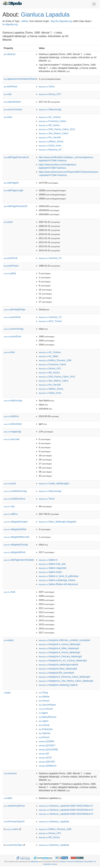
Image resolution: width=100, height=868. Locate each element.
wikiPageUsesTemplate (19, 560)
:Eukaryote (46, 729)
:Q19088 (46, 741)
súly (9, 506)
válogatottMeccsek (17, 537)
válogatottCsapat (16, 522)
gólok (10, 273)
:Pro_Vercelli (50, 137)
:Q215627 (47, 745)
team (8, 117)
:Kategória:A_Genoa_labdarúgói (59, 644)
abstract (10, 54)
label (8, 798)
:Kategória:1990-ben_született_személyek (64, 640)
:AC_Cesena (50, 117)
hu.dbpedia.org (10, 24)
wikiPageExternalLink (16, 157)
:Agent (43, 713)
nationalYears (12, 102)
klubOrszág (13, 401)
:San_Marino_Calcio (53, 133)
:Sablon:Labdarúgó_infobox (57, 580)
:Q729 (45, 758)
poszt (10, 483)
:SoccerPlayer (47, 705)
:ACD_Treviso (50, 321)
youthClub (11, 258)
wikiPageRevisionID (16, 206)
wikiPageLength (14, 190)
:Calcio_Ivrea (50, 146)
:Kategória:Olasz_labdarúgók (58, 669)
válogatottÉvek (15, 552)
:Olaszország (50, 109)
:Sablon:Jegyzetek (53, 568)
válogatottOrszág (16, 545)
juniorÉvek (12, 336)
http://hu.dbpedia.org (61, 21)
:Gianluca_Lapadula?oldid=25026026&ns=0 (66, 810)
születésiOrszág (15, 491)
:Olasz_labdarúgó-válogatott (57, 522)
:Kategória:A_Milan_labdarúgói (59, 648)
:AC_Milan (49, 356)
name (12, 829)
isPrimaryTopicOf (14, 821)
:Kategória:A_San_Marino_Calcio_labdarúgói (66, 681)
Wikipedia (34, 861)
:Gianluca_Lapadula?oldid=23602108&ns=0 (66, 806)
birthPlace (11, 87)
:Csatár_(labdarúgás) (54, 483)
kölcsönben (13, 424)
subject (9, 640)
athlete (25, 21)
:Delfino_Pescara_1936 (55, 360)
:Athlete (44, 697)
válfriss (11, 514)
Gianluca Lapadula (45, 15)
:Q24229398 (48, 749)
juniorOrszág (14, 329)
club (8, 94)
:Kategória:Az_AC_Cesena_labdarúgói (63, 661)
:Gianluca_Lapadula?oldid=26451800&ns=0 (66, 814)
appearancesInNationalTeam (20, 79)
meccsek (12, 439)
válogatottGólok (15, 529)
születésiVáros (15, 499)
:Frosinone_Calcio (52, 121)
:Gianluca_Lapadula (54, 821)
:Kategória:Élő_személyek (56, 673)
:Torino (47, 87)
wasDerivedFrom (14, 806)
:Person (44, 701)
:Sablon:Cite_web (52, 564)
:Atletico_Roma (51, 141)
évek (9, 592)
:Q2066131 (48, 766)
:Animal (44, 725)
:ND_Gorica (49, 125)
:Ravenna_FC (50, 150)
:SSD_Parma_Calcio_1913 (57, 129)
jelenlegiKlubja (14, 309)
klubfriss (11, 416)
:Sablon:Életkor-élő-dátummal (58, 584)
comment (10, 773)
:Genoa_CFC (50, 94)
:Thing (43, 693)
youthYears (11, 266)
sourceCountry (13, 109)
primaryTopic (14, 845)
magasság (12, 432)
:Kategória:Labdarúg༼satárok (58, 685)
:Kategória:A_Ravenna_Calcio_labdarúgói (64, 677)
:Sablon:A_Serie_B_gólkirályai (59, 576)
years (8, 222)
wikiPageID (11, 183)
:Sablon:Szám (50, 572)
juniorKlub (12, 317)
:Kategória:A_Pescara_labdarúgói (60, 656)
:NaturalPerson (47, 717)
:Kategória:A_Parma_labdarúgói (59, 652)
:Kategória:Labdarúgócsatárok (59, 665)
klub (9, 352)
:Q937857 (47, 762)
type (7, 693)
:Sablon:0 (48, 560)
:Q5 (44, 754)
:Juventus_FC (50, 258)
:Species (45, 733)
